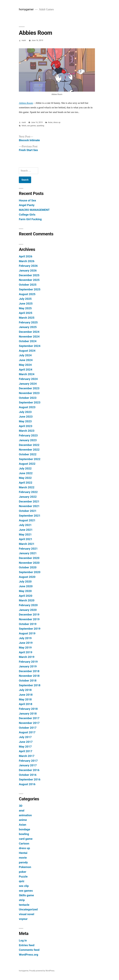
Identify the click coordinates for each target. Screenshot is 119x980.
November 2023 (29, 393)
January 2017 (28, 765)
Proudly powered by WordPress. (42, 971)
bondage (24, 829)
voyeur (23, 919)
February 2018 (28, 709)
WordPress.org (28, 955)
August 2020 (27, 577)
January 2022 (28, 497)
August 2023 (27, 407)
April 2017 (26, 751)
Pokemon (25, 867)
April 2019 (26, 652)
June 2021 (26, 530)
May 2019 (25, 648)
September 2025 (30, 289)
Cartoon (24, 843)
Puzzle (23, 877)
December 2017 (29, 718)
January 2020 (28, 610)
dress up (57, 122)
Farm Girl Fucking (30, 219)
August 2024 (27, 351)
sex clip (24, 886)
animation (25, 815)
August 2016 (27, 784)
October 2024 (28, 341)
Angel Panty (27, 205)
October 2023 (28, 398)
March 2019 (27, 657)
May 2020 (25, 591)
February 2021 (28, 549)
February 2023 (28, 435)
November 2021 (29, 506)
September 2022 (30, 459)
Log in (23, 940)
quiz (22, 881)
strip (22, 900)
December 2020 (29, 558)
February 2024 (28, 379)
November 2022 (29, 450)
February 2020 (28, 605)
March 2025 (27, 318)
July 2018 (25, 690)
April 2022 (26, 483)
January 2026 (28, 271)
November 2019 (29, 619)
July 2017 (25, 737)
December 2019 (29, 615)
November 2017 (29, 723)
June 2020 (26, 586)
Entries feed (27, 945)
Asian (50, 122)
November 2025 (29, 280)
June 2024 (26, 360)
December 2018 (29, 671)
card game (26, 839)
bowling (24, 834)
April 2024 (26, 370)
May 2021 (25, 534)
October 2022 (28, 454)
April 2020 (26, 596)
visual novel (26, 914)
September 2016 (30, 779)
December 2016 (29, 770)
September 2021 (30, 516)
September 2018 (30, 685)
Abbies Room (26, 103)
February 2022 (28, 492)
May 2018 (25, 699)
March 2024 (27, 374)
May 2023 (25, 421)
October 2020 (28, 567)
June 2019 (26, 643)
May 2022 (25, 478)
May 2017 (25, 747)
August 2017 (27, 732)
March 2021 (27, 544)
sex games (31, 126)
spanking (40, 126)
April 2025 (26, 313)
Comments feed (29, 950)
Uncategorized (28, 909)
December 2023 (29, 388)
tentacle (24, 905)
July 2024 (25, 355)
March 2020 (27, 600)
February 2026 (28, 266)
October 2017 (28, 728)
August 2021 (27, 520)
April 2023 (26, 426)
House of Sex (27, 200)
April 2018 (26, 704)
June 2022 (26, 473)
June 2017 (26, 742)
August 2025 (27, 294)
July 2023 (25, 412)
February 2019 (28, 662)
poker (22, 872)
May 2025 (25, 308)
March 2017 (27, 756)
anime (23, 820)
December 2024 (29, 332)
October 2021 (28, 511)
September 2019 (30, 629)
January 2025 (28, 327)
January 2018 (28, 714)
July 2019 (25, 638)
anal (22, 810)
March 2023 (27, 431)
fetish (24, 126)
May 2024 (25, 365)
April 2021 (26, 539)
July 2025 (25, 299)
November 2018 (29, 676)
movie (23, 858)
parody (23, 862)
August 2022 (27, 464)
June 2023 (26, 417)
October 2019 (28, 624)
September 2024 (30, 346)
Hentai (23, 853)
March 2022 (27, 487)
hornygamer (26, 9)
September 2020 (30, 572)
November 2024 (29, 337)
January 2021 (28, 553)
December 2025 (29, 275)
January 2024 (28, 384)
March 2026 (27, 261)
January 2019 (28, 666)
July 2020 (25, 582)
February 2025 (28, 322)
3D (21, 806)
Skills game (26, 895)
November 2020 (29, 563)
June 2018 (26, 695)
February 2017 (28, 761)
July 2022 (25, 468)
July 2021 (25, 525)
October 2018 (28, 681)
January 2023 (28, 440)
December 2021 (29, 501)
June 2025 (26, 304)
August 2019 (27, 633)
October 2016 (28, 775)
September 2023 (30, 402)
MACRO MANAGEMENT (34, 210)
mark (24, 40)
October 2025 (28, 285)
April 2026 (26, 256)
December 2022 (29, 445)
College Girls (27, 215)
